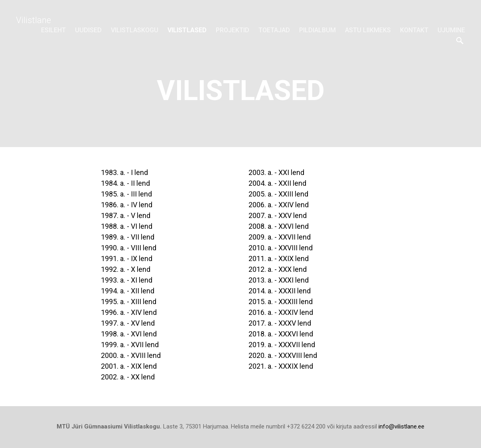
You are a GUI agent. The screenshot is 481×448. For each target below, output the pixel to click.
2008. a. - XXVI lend (279, 226)
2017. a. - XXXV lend (280, 323)
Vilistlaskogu (135, 30)
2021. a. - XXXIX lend (281, 366)
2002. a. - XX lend (128, 377)
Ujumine (451, 30)
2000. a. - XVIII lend (131, 355)
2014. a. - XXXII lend (280, 291)
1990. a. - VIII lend (129, 248)
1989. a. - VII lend (128, 237)
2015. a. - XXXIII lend (281, 302)
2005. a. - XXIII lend (278, 194)
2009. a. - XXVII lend (280, 237)
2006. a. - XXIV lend (280, 205)
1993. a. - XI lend (127, 280)
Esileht (53, 30)
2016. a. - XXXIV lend (281, 312)
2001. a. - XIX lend (129, 366)
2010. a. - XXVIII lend (281, 248)
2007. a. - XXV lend (278, 215)
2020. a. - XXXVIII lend (283, 355)
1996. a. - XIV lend (129, 312)
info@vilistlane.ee (401, 426)
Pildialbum (317, 30)
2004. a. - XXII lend (277, 183)
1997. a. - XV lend (128, 323)
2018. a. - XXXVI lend (281, 334)
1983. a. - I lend (124, 172)
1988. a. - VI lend (127, 226)
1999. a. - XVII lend (130, 345)
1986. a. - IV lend (127, 205)
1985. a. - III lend (126, 194)
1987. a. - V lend (126, 215)
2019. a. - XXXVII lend (282, 345)
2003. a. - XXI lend (276, 172)
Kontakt (414, 30)
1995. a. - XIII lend (129, 302)
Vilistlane (34, 20)
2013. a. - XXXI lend (279, 280)
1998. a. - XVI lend (129, 334)
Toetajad (274, 30)
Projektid (233, 30)
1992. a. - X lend (126, 269)
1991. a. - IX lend (127, 258)
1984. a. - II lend (125, 183)
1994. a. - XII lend (128, 291)
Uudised (88, 30)
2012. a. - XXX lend (278, 269)
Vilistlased (187, 30)
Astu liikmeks (368, 30)
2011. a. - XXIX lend (279, 258)
